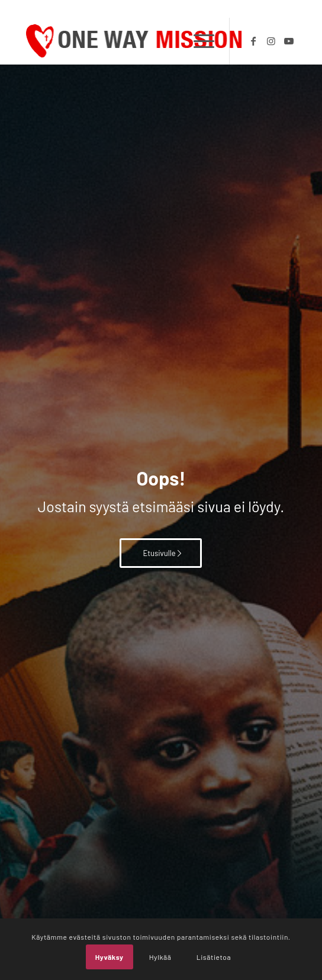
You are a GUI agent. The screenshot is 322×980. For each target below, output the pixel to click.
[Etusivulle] (161, 553)
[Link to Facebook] (253, 41)
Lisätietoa (214, 957)
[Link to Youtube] (289, 41)
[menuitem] (198, 41)
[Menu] (198, 41)
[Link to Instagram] (271, 41)
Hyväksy (110, 957)
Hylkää (160, 957)
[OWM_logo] (134, 41)
